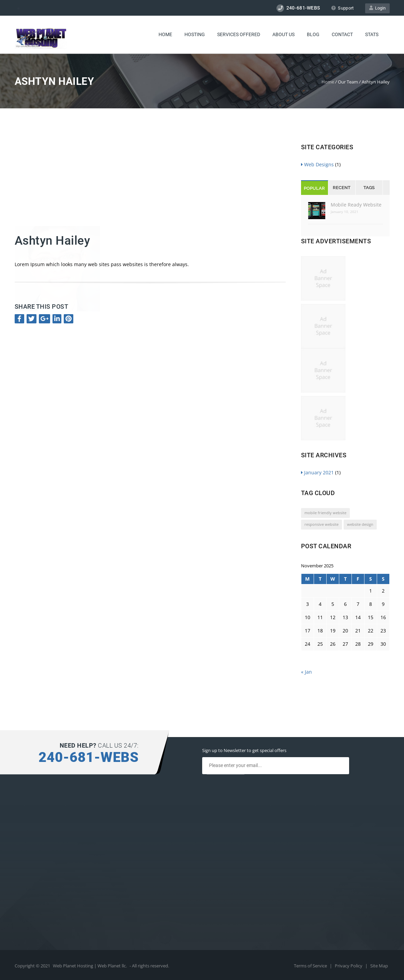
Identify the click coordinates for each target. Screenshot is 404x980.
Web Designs (317, 164)
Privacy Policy (349, 966)
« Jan (306, 672)
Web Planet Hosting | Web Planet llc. (90, 966)
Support (342, 8)
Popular (314, 188)
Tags (369, 188)
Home (165, 34)
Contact (342, 34)
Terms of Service (311, 966)
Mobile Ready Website (356, 205)
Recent (342, 188)
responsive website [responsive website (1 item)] (321, 524)
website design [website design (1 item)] (360, 524)
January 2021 (317, 472)
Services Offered (239, 34)
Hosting (195, 34)
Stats (372, 34)
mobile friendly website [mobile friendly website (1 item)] (325, 513)
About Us (283, 34)
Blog (313, 34)
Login (377, 8)
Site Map (379, 966)
